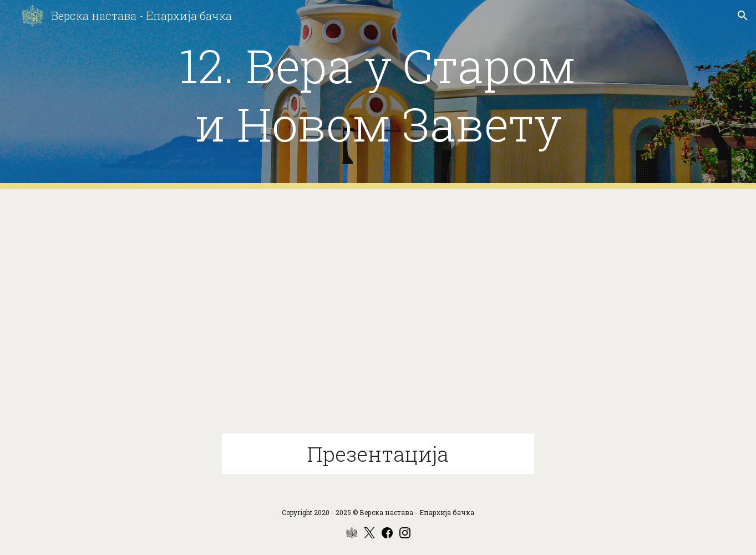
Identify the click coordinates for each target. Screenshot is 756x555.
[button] (743, 16)
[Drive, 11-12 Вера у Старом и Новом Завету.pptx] (378, 318)
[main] (378, 94)
